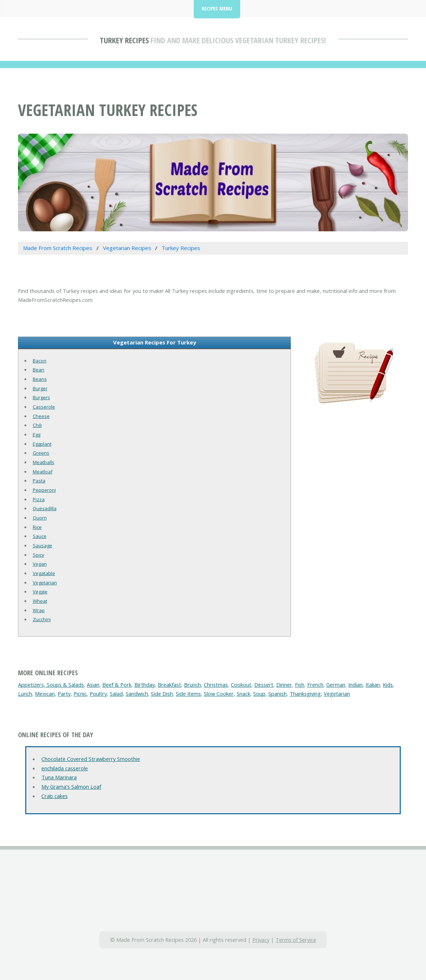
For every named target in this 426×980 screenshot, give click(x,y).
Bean (39, 370)
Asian (93, 685)
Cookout (241, 685)
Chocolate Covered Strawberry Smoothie (91, 759)
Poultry (98, 694)
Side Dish (162, 694)
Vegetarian (45, 583)
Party (64, 694)
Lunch (25, 694)
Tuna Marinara (59, 777)
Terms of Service (296, 940)
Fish (300, 685)
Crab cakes (55, 796)
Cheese (41, 416)
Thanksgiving (305, 694)
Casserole (44, 407)
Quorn (40, 518)
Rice (37, 527)
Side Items (188, 694)
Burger (40, 388)
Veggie (40, 592)
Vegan (40, 564)
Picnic (80, 694)
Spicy (39, 555)
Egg (37, 435)
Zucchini (42, 619)
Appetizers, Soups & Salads (51, 685)
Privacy (261, 940)
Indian (355, 685)
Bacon (40, 361)
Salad (116, 694)
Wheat (40, 601)
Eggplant (42, 444)
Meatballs (44, 462)
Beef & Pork (117, 685)
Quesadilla (45, 508)
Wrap (39, 610)
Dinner (284, 685)
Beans (40, 379)
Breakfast (169, 685)
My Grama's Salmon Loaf (71, 787)
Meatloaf (43, 472)
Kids (388, 685)
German (336, 685)
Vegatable (44, 573)
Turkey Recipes (124, 40)
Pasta (39, 481)
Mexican (45, 694)
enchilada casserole (65, 768)
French (315, 685)
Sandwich (137, 694)
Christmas (216, 685)
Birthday (145, 685)
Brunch (192, 685)
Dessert (264, 685)
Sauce (40, 536)
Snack (243, 694)
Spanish (277, 694)
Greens (41, 453)
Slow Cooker (219, 694)
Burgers (41, 397)
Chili (37, 425)
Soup (259, 694)
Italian (373, 685)
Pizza (39, 499)
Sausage (42, 545)
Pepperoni (44, 490)
